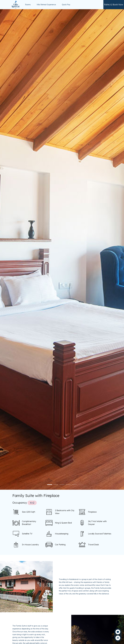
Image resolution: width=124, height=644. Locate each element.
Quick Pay (66, 5)
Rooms (28, 5)
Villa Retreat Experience (46, 5)
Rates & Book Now (114, 5)
